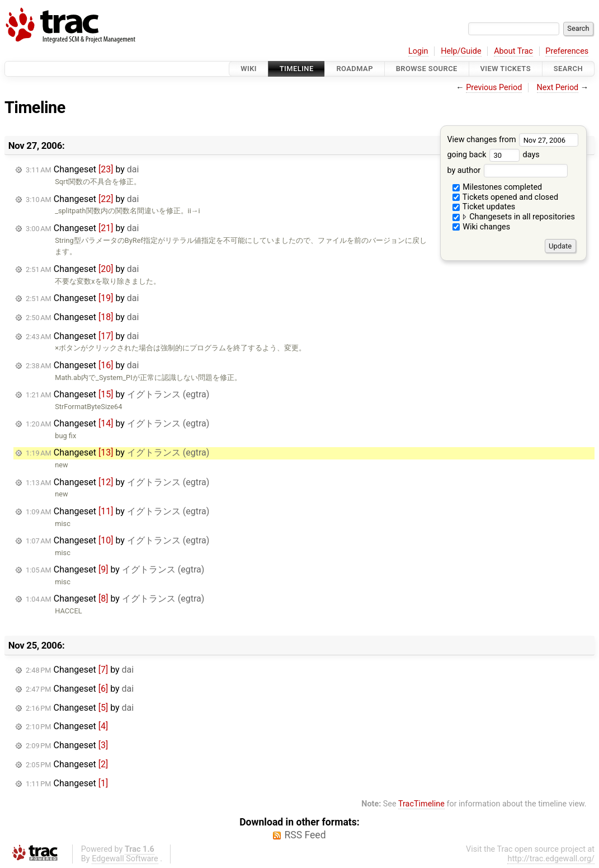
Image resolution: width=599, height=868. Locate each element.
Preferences (567, 51)
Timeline (297, 69)
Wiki (249, 69)
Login (418, 51)
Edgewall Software (125, 859)
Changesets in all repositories (514, 217)
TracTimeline (421, 804)
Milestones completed (497, 187)
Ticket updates (484, 207)
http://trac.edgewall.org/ (551, 859)
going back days (493, 155)
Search (568, 69)
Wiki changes (482, 227)
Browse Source (427, 69)
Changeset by (82, 169)
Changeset (67, 726)
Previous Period (494, 88)
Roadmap (355, 69)
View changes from (513, 140)
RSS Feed (305, 835)
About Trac (513, 51)
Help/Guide (461, 51)
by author (507, 170)
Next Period (558, 88)
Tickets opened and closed (505, 197)
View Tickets (506, 69)
